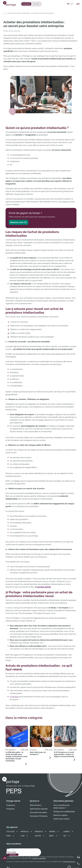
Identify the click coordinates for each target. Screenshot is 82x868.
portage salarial (44, 587)
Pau (67, 836)
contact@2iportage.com (69, 862)
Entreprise (36, 4)
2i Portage (14, 697)
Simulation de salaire (38, 812)
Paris (10, 836)
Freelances (11, 805)
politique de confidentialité (39, 858)
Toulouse (12, 832)
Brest (53, 836)
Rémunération (36, 805)
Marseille (27, 832)
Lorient (68, 832)
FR (68, 4)
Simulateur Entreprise (39, 816)
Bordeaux (41, 832)
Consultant (26, 4)
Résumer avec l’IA (19, 222)
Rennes (54, 832)
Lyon (25, 836)
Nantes (40, 836)
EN (72, 4)
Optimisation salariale (39, 809)
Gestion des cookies (61, 819)
